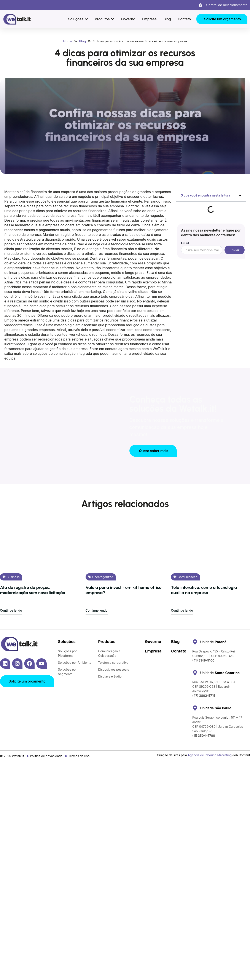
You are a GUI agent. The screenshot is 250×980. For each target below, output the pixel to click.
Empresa (153, 651)
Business (13, 577)
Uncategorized (103, 577)
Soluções (67, 642)
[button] (240, 195)
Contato (179, 651)
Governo (153, 642)
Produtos (107, 642)
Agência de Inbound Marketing (210, 755)
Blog (175, 642)
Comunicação (187, 577)
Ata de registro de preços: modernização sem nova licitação (33, 590)
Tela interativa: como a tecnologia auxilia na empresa (204, 590)
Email (185, 243)
